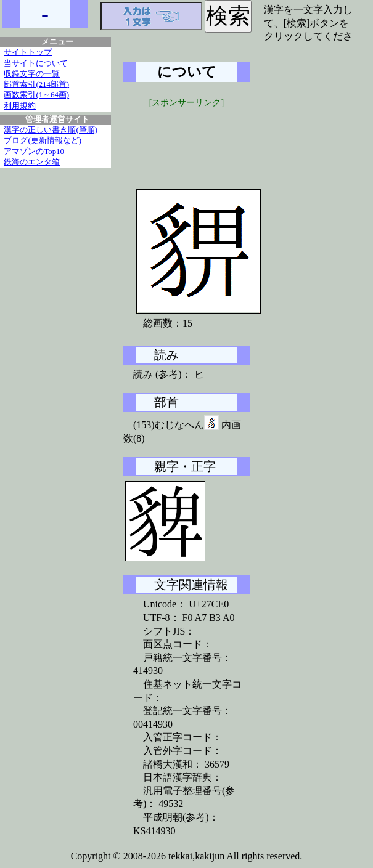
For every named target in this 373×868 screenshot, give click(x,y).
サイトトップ (28, 52)
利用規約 (20, 106)
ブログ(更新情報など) (43, 140)
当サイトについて (36, 63)
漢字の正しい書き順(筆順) (51, 130)
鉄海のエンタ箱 (32, 162)
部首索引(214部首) (36, 84)
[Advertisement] (216, 140)
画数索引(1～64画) (36, 95)
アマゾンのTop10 (34, 152)
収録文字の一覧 (32, 74)
